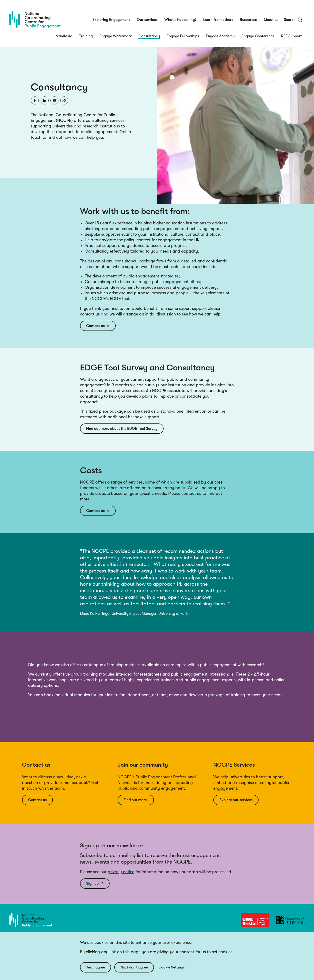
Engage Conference (258, 36)
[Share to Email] (54, 100)
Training (86, 36)
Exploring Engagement (111, 20)
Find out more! (136, 800)
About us (271, 20)
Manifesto (64, 36)
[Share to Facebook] (35, 100)
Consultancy (149, 36)
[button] (64, 100)
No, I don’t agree (134, 967)
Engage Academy (220, 36)
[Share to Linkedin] (45, 100)
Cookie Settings (172, 967)
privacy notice (121, 872)
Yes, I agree (96, 967)
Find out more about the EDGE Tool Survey (122, 429)
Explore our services (236, 800)
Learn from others (218, 20)
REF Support (291, 36)
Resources (248, 20)
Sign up (95, 883)
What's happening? (180, 20)
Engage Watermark (116, 36)
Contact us (98, 326)
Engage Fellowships (183, 36)
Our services (147, 20)
